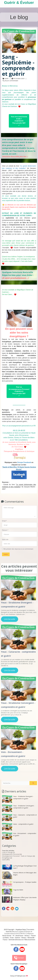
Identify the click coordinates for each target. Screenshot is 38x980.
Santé (4, 860)
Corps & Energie (7, 852)
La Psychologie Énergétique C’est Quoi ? (19, 867)
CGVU (17, 934)
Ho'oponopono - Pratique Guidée (19, 884)
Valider (6, 554)
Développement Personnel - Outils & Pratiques (17, 856)
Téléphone (30, 934)
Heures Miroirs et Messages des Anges (19, 875)
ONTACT (23, 934)
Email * (4, 521)
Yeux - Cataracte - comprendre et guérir (19, 817)
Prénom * (5, 530)
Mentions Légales (18, 932)
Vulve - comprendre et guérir (18, 827)
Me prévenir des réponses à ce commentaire (18, 549)
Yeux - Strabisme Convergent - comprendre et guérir (18, 808)
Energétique (6, 858)
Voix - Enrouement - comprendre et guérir (19, 836)
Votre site (5, 539)
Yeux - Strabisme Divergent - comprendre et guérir (18, 799)
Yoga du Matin (13, 892)
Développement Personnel (11, 854)
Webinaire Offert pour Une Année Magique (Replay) (19, 900)
